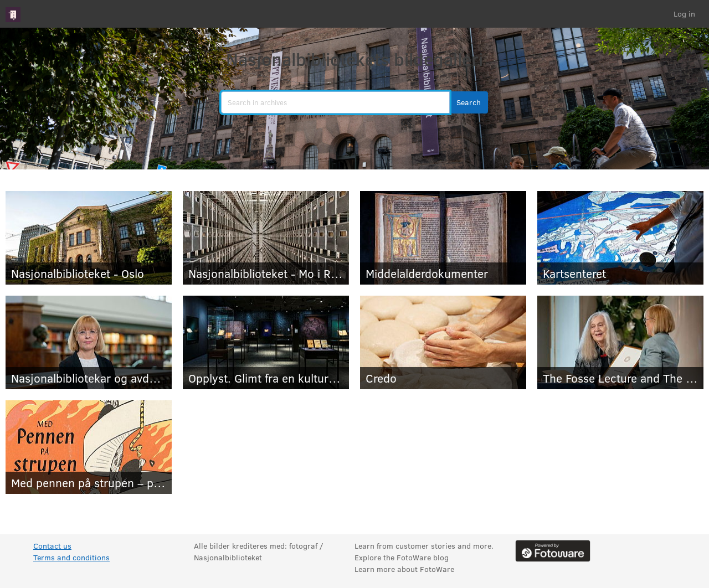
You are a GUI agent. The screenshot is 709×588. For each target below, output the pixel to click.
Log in (684, 14)
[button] (469, 102)
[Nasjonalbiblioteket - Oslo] (89, 238)
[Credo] (443, 342)
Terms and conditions (71, 557)
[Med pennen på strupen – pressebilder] (89, 447)
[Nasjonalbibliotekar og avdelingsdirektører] (89, 342)
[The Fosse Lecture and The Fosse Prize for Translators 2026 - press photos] (620, 342)
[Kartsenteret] (620, 238)
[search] (335, 102)
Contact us (52, 546)
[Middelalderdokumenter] (443, 238)
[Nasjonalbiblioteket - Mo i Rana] (266, 238)
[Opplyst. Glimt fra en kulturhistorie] (266, 342)
